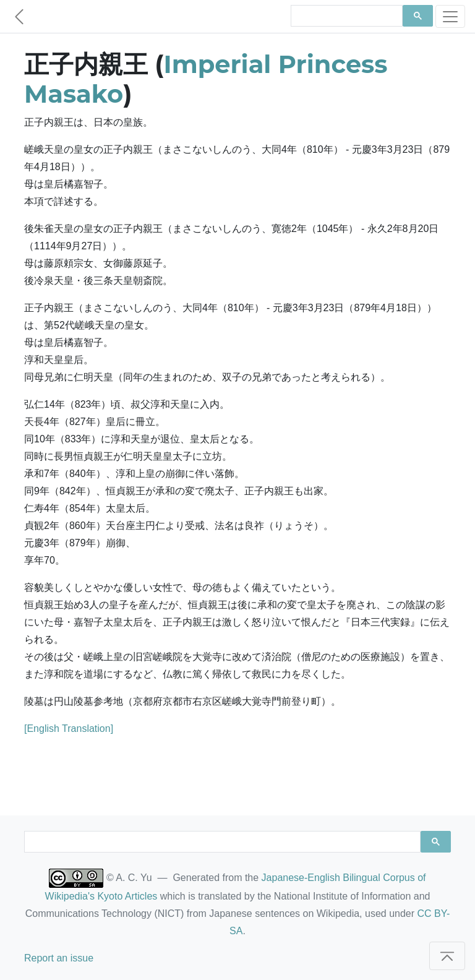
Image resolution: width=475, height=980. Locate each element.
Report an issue (59, 958)
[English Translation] (69, 729)
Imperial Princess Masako (206, 79)
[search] (345, 16)
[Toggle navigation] (450, 16)
